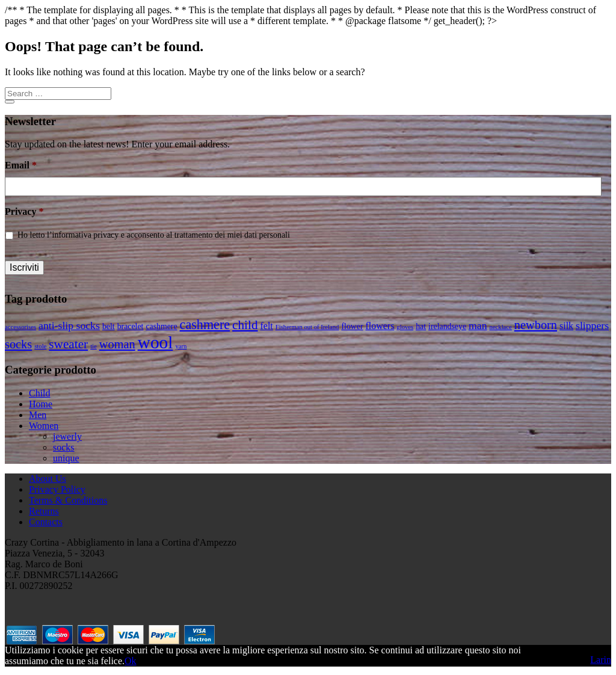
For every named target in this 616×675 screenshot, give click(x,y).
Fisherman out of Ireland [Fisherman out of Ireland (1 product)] (307, 327)
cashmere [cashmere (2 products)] (161, 326)
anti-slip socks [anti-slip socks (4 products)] (69, 325)
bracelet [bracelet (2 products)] (131, 326)
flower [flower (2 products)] (352, 326)
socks (64, 447)
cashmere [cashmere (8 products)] (205, 325)
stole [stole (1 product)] (40, 346)
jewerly (67, 436)
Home (41, 404)
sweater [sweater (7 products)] (68, 344)
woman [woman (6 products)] (117, 344)
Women (44, 426)
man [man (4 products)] (478, 325)
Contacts (46, 522)
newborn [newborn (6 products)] (536, 325)
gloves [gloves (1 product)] (405, 327)
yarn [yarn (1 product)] (181, 346)
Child (40, 393)
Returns (44, 511)
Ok (131, 661)
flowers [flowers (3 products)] (380, 326)
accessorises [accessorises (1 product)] (20, 327)
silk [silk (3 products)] (566, 326)
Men (38, 415)
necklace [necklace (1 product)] (501, 327)
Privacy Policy (57, 489)
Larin (601, 660)
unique (66, 458)
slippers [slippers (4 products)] (592, 325)
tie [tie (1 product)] (94, 346)
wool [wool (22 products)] (156, 342)
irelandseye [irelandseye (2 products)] (447, 326)
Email (21, 165)
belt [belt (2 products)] (109, 326)
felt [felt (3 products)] (267, 326)
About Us (48, 479)
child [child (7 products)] (245, 325)
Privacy (24, 211)
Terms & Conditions (68, 500)
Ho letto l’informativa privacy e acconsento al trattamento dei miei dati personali (154, 235)
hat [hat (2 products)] (421, 326)
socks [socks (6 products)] (18, 344)
